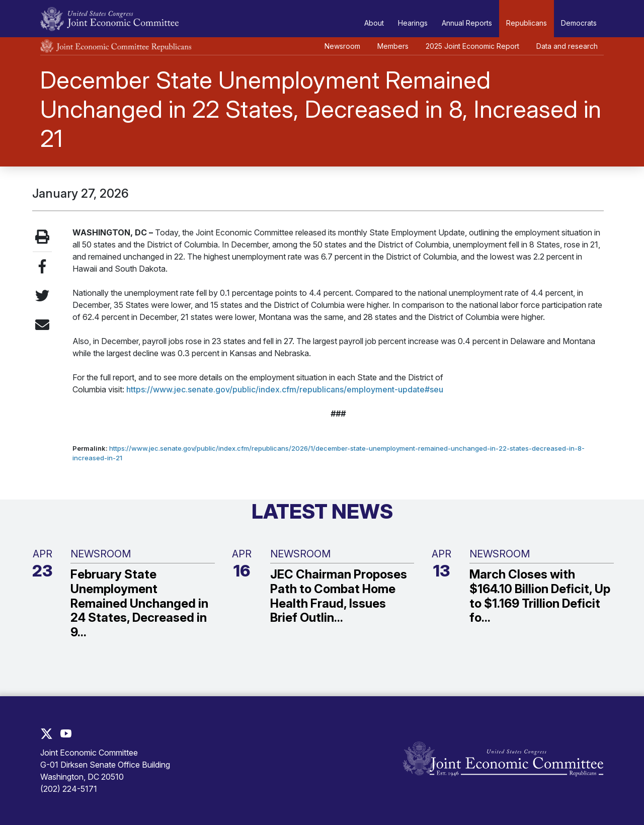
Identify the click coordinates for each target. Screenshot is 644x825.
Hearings (413, 23)
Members (393, 46)
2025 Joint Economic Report (472, 46)
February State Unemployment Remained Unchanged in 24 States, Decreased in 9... (139, 603)
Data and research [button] (567, 46)
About (374, 23)
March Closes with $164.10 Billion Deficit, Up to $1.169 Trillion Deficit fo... (540, 596)
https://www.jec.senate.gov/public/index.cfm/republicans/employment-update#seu (285, 389)
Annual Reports (467, 23)
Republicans (527, 23)
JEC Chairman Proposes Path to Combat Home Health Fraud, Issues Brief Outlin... (339, 596)
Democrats (579, 23)
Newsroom (342, 46)
